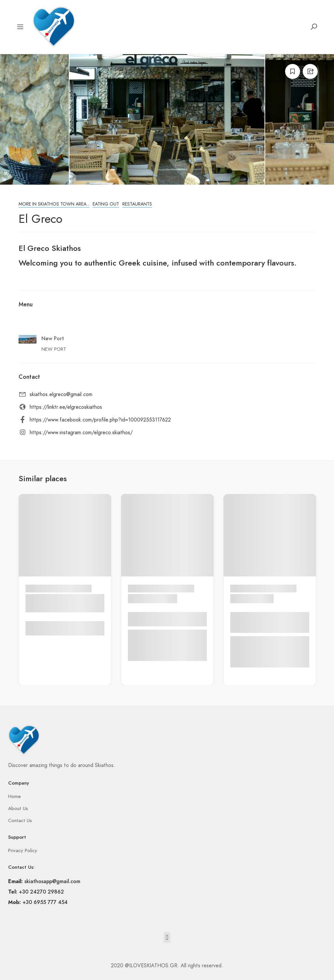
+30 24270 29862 (41, 892)
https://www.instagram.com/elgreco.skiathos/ (81, 433)
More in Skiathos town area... (54, 204)
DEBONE (244, 598)
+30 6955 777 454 (45, 902)
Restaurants (137, 204)
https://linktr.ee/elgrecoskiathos (66, 407)
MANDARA (144, 598)
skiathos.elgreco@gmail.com (61, 394)
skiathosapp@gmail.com (52, 881)
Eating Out (106, 204)
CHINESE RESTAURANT (46, 603)
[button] (167, 937)
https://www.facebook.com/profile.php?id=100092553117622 (100, 420)
